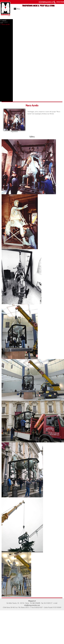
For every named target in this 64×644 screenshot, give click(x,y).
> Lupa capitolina (5, 28)
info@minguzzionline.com (46, 2)
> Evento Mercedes (6, 86)
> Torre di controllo (6, 42)
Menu (18, 9)
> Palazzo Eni (4, 93)
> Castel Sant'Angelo (6, 59)
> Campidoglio (4, 62)
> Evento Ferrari (5, 52)
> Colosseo (4, 55)
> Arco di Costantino (6, 100)
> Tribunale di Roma (6, 79)
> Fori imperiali (5, 45)
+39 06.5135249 (59, 2)
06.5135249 (36, 603)
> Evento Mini (4, 83)
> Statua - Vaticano (6, 38)
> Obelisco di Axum (6, 31)
